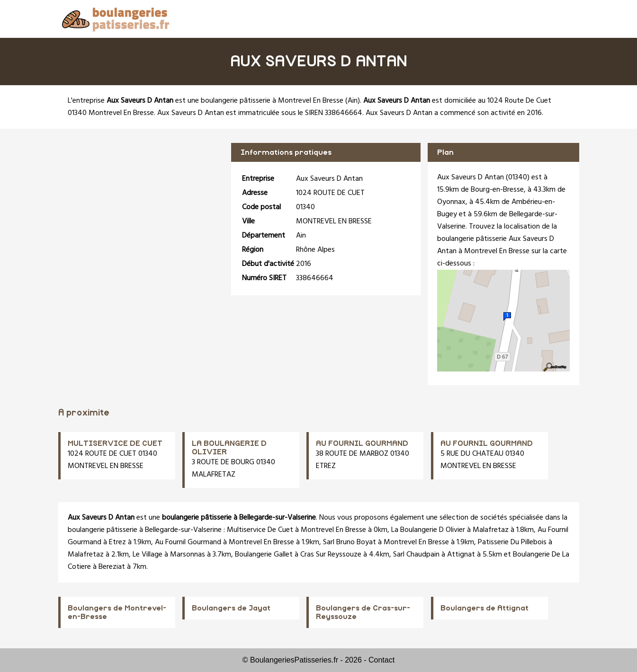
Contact (381, 660)
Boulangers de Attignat (484, 608)
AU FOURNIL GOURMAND (362, 443)
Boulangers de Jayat (231, 608)
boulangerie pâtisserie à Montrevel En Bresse (272, 101)
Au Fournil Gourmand (188, 542)
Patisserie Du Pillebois (512, 542)
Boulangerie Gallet (264, 555)
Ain (353, 101)
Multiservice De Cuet (260, 530)
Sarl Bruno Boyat (350, 542)
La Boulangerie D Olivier (428, 530)
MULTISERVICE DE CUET (115, 443)
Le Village (148, 555)
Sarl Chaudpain (416, 555)
